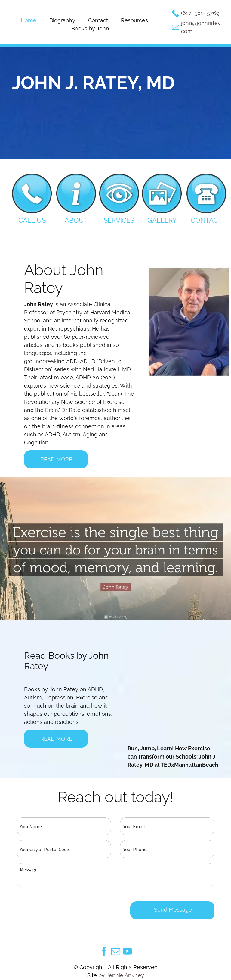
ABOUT (76, 220)
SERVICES (119, 220)
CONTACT (206, 220)
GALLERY (162, 220)
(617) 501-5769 (200, 13)
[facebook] (104, 952)
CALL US (32, 220)
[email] (115, 952)
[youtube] (127, 952)
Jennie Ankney (125, 975)
